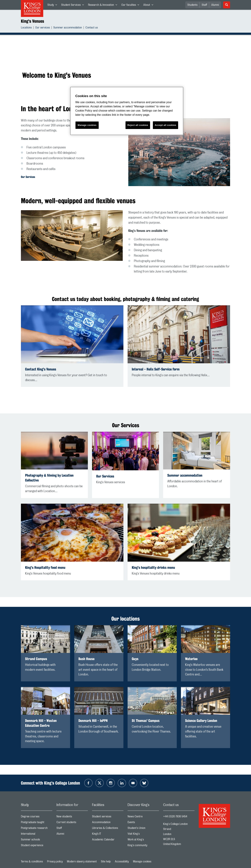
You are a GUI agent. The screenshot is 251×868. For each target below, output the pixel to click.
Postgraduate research (37, 829)
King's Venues (33, 21)
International (37, 835)
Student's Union (143, 829)
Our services (43, 28)
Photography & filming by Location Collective (49, 478)
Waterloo (191, 659)
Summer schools (37, 840)
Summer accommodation (68, 28)
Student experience (37, 846)
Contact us (92, 28)
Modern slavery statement (82, 862)
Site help (106, 862)
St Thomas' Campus (146, 721)
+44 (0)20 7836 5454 (175, 816)
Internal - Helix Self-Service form (156, 369)
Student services (108, 817)
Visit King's (143, 835)
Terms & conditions (32, 862)
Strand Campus (36, 659)
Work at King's (143, 840)
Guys (135, 659)
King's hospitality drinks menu (153, 567)
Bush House (86, 659)
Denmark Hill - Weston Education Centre (41, 723)
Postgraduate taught (37, 823)
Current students (72, 823)
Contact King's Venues (41, 369)
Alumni (215, 5)
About (149, 6)
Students (192, 5)
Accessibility (122, 862)
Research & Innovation (104, 6)
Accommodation (108, 823)
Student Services (74, 6)
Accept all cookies (166, 125)
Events (143, 823)
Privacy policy (55, 862)
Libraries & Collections (108, 829)
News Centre (143, 817)
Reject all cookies (138, 125)
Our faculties (131, 6)
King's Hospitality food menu (45, 567)
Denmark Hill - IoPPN (93, 721)
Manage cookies (142, 862)
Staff (204, 5)
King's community (143, 846)
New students (72, 817)
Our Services (28, 177)
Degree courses (37, 817)
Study (53, 6)
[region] (127, 111)
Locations (26, 28)
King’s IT (108, 835)
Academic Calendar (108, 840)
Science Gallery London (201, 721)
